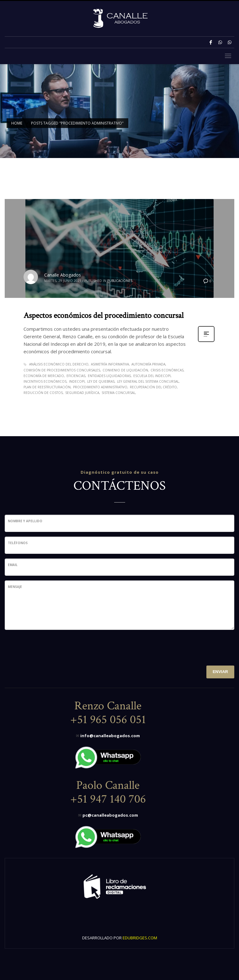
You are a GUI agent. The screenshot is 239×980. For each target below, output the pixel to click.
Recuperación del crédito (153, 387)
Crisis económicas (167, 370)
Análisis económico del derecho (59, 364)
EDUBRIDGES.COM (140, 938)
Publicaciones (120, 281)
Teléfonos (18, 543)
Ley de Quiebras (101, 381)
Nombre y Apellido (25, 521)
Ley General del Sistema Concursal (148, 381)
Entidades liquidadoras (109, 376)
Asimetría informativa (110, 364)
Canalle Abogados (63, 275)
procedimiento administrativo (100, 387)
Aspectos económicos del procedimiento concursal (104, 315)
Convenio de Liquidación (125, 370)
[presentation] (52, 647)
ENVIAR (220, 672)
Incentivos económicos (45, 381)
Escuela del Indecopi (152, 376)
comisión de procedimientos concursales (62, 370)
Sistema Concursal (118, 393)
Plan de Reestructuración (47, 387)
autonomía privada (148, 364)
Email (13, 565)
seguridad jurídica (82, 393)
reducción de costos (43, 393)
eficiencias (76, 376)
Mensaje (15, 587)
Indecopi (77, 381)
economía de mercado (44, 376)
